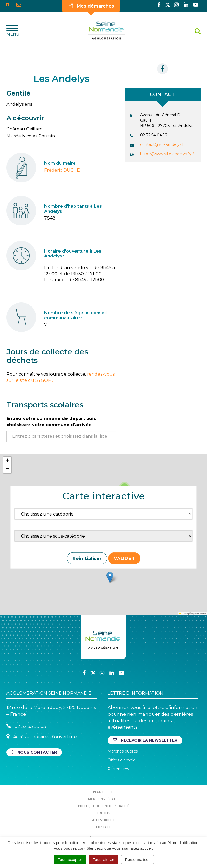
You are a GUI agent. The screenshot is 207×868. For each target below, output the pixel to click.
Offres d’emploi (122, 760)
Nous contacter (34, 752)
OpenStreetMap (199, 613)
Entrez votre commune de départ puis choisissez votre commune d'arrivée (51, 422)
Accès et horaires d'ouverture (42, 737)
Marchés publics (123, 751)
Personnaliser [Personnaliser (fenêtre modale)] (137, 860)
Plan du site (104, 792)
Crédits (103, 813)
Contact (103, 827)
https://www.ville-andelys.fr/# (167, 154)
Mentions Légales (104, 799)
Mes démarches (91, 6)
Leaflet (183, 613)
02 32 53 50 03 (26, 726)
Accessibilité (104, 820)
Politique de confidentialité (103, 806)
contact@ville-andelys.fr (163, 144)
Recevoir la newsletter (145, 740)
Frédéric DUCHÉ (62, 170)
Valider (124, 558)
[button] (110, 577)
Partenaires (118, 769)
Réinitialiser (87, 558)
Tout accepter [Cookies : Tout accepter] (70, 860)
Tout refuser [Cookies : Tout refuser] (104, 860)
